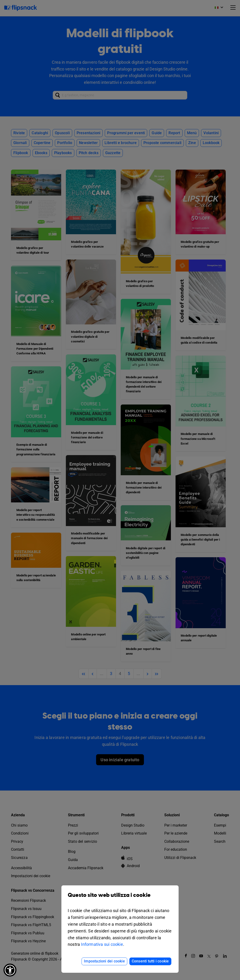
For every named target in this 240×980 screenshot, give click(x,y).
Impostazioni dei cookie (104, 961)
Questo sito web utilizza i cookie (120, 899)
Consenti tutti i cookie (150, 961)
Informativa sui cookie (102, 944)
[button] (10, 970)
